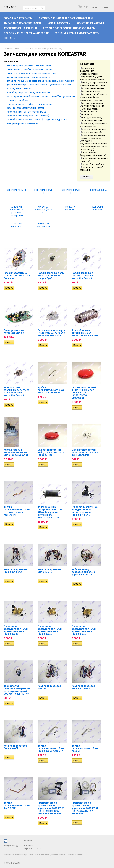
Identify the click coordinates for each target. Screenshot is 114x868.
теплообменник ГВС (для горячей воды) (93, 148)
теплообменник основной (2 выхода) (94, 160)
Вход (95, 7)
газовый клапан (89, 74)
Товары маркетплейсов (18, 18)
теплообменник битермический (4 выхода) (93, 154)
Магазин (28, 841)
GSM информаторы (59, 23)
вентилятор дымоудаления (87, 70)
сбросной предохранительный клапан (94, 142)
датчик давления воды (92, 89)
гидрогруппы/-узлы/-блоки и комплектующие (92, 78)
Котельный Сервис (12, 49)
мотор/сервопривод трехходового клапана (91, 119)
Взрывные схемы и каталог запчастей (77, 33)
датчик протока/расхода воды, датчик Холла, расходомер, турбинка (93, 97)
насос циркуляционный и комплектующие (93, 125)
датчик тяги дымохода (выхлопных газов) (92, 107)
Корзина (28, 845)
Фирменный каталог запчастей (22, 23)
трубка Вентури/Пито (92, 164)
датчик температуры (91, 103)
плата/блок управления (93, 129)
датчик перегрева (90, 91)
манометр (86, 115)
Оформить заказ (32, 849)
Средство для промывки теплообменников (69, 28)
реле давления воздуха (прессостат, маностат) (92, 137)
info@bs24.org (11, 846)
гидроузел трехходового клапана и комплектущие (93, 84)
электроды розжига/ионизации (91, 169)
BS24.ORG (10, 7)
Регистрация (104, 7)
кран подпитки (88, 112)
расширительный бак (92, 132)
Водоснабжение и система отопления (27, 33)
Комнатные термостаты (90, 23)
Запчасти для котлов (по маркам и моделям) (66, 18)
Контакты (10, 38)
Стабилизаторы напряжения (21, 28)
